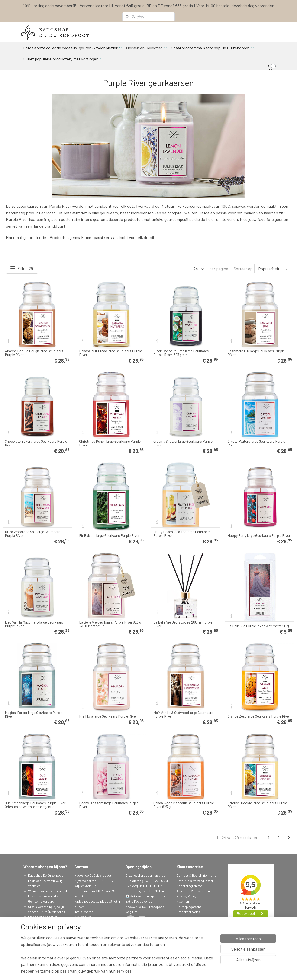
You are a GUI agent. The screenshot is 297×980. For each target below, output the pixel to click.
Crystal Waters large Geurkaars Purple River (256, 443)
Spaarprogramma (189, 886)
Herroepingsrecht (189, 907)
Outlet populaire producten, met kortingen (63, 59)
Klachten (183, 901)
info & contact (85, 912)
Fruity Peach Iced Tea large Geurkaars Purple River (182, 534)
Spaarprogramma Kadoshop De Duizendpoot (213, 48)
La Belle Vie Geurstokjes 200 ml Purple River (183, 624)
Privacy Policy (186, 896)
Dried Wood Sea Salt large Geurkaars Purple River (33, 534)
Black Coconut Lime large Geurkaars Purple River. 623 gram (181, 353)
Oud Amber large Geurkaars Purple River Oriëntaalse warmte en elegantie (35, 805)
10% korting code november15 (50, 6)
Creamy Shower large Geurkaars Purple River (183, 443)
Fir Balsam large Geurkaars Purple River (109, 535)
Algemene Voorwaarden (193, 891)
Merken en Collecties (147, 48)
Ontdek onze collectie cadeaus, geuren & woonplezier (73, 48)
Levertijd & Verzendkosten (195, 881)
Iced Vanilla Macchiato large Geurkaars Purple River (34, 624)
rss (178, 972)
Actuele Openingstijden (146, 896)
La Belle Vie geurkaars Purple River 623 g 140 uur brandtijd (110, 624)
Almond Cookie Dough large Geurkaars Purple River (34, 353)
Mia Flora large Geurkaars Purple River (108, 716)
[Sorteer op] (273, 269)
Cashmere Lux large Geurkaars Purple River (256, 353)
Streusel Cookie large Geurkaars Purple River (257, 805)
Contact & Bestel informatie (196, 875)
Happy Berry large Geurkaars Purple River (259, 535)
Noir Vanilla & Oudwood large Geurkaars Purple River (183, 714)
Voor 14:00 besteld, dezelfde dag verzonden (235, 6)
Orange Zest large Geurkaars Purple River (259, 716)
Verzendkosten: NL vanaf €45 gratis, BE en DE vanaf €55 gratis (136, 6)
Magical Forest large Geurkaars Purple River (34, 714)
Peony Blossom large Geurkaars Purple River (109, 805)
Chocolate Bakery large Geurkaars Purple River (36, 443)
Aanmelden (86, 933)
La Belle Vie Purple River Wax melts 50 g (258, 626)
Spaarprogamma (41, 943)
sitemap (171, 972)
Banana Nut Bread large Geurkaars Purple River (111, 353)
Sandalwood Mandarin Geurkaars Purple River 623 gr (184, 805)
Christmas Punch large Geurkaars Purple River (110, 443)
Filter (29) (22, 268)
